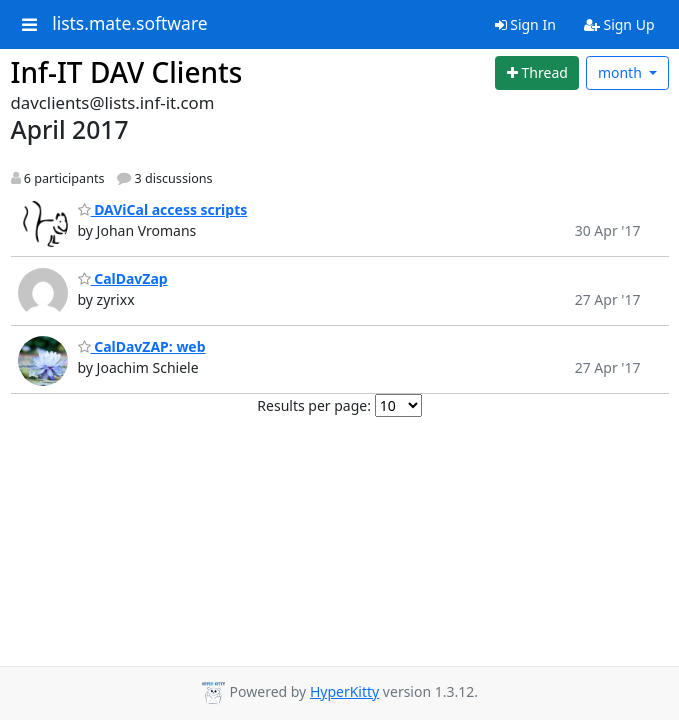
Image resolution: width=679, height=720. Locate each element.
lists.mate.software (130, 24)
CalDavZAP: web (142, 346)
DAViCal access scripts (163, 209)
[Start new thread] (537, 73)
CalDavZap (123, 278)
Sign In (525, 24)
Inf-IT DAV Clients (127, 72)
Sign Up (619, 24)
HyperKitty (344, 691)
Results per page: (314, 405)
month (622, 72)
